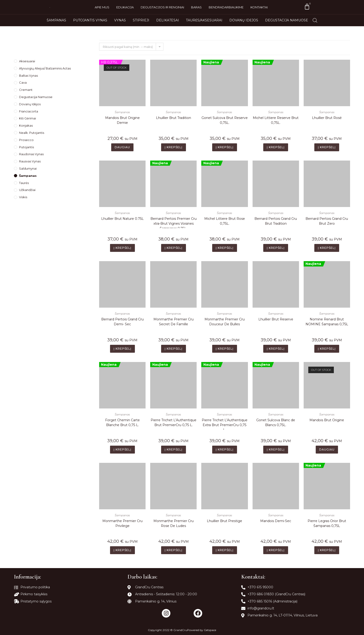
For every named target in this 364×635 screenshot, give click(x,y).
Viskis (23, 197)
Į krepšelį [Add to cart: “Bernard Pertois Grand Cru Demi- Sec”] (122, 349)
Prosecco (26, 140)
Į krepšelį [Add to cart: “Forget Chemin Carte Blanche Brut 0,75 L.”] (122, 449)
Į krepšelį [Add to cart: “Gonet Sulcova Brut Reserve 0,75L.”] (225, 147)
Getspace (210, 630)
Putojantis (26, 147)
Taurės (24, 183)
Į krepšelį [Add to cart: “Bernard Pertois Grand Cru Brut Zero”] (327, 248)
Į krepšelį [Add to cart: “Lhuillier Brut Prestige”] (225, 550)
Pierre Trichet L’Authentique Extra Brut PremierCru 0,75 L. (225, 424)
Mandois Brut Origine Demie (122, 120)
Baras (196, 7)
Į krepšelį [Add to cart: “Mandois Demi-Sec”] (276, 550)
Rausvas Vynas (30, 161)
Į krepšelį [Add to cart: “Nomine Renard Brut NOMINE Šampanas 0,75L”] (327, 349)
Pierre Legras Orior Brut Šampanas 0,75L (327, 523)
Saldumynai (28, 168)
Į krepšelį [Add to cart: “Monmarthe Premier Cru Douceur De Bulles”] (225, 349)
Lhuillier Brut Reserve (276, 319)
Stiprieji (141, 20)
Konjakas (26, 125)
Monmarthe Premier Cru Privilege (122, 523)
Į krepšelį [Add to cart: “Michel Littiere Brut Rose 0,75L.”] (225, 248)
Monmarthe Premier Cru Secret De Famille (174, 322)
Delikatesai (168, 20)
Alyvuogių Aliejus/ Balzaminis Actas (45, 68)
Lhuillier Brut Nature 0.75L (122, 219)
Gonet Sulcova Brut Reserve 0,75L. (225, 120)
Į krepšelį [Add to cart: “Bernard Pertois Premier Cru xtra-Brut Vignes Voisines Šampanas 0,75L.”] (174, 248)
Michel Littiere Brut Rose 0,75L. (225, 221)
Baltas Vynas (28, 76)
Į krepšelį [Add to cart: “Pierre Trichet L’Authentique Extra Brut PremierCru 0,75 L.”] (225, 449)
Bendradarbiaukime (226, 7)
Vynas (120, 20)
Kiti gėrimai (28, 118)
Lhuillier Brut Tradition (174, 118)
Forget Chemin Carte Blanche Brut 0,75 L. (122, 423)
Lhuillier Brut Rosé (327, 118)
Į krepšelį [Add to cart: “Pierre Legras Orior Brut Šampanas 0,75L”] (327, 550)
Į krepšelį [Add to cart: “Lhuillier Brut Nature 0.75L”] (122, 248)
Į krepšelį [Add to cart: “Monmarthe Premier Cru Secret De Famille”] (174, 349)
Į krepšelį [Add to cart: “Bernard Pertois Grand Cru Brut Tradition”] (276, 248)
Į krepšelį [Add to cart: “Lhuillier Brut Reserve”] (276, 349)
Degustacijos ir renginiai (162, 7)
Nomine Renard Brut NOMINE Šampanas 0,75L (327, 322)
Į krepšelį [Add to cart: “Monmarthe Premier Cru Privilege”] (122, 550)
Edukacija (125, 7)
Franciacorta (29, 111)
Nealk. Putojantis (32, 133)
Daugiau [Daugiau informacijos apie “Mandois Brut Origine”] (327, 449)
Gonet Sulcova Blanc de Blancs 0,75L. (276, 423)
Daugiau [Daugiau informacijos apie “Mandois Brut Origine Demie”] (122, 147)
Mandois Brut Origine (327, 420)
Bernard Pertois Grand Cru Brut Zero (327, 221)
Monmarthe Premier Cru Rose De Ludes (174, 523)
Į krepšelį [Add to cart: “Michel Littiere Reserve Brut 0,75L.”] (276, 147)
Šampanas (56, 20)
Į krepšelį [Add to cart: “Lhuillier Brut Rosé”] (327, 147)
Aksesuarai (27, 61)
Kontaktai (259, 7)
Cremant (26, 90)
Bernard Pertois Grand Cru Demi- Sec (122, 322)
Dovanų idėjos (244, 20)
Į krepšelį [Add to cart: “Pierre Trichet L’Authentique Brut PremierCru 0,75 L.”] (174, 449)
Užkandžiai (27, 190)
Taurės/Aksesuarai (204, 20)
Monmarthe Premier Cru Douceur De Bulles (225, 322)
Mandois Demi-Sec (276, 521)
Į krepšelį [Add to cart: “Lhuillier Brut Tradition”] (174, 147)
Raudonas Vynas (31, 154)
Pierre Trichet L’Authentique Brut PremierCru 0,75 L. (174, 423)
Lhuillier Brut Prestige (224, 521)
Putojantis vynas (90, 20)
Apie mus (102, 7)
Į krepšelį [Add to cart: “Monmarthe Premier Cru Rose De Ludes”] (174, 550)
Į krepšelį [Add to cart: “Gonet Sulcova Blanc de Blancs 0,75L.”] (276, 449)
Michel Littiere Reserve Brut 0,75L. (276, 120)
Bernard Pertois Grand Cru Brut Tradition (276, 221)
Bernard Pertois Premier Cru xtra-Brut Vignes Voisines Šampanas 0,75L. (174, 222)
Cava (23, 82)
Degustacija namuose (287, 20)
